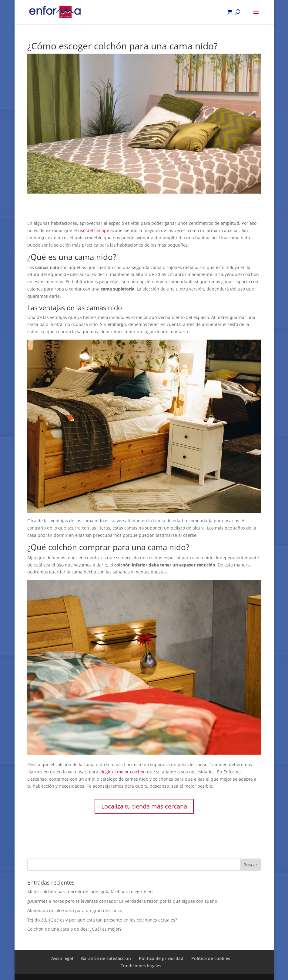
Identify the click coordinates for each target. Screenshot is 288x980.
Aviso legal (62, 958)
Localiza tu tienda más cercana (144, 806)
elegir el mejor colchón (123, 772)
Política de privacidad (161, 958)
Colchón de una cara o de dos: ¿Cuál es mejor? (74, 929)
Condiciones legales (141, 966)
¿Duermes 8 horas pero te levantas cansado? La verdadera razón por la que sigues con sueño (122, 901)
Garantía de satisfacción (106, 958)
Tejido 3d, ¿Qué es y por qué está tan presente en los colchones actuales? (102, 920)
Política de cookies (211, 958)
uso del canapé (94, 230)
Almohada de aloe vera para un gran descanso (75, 910)
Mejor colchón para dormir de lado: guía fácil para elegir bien (90, 892)
